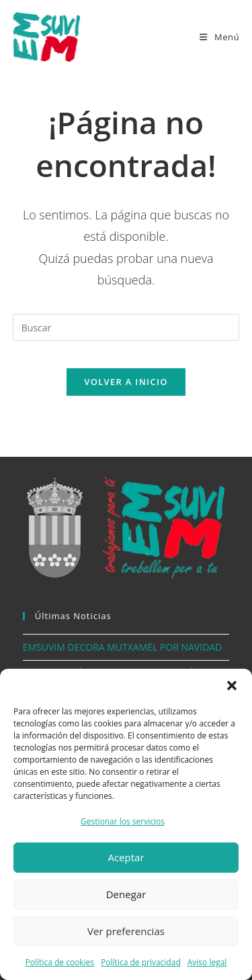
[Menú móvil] (219, 37)
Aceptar (126, 857)
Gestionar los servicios (123, 821)
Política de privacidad (141, 962)
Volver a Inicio (126, 382)
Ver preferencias (126, 931)
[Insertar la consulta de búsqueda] (126, 327)
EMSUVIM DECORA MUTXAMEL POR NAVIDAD (123, 647)
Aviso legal (207, 962)
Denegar (126, 894)
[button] (232, 686)
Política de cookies (60, 962)
